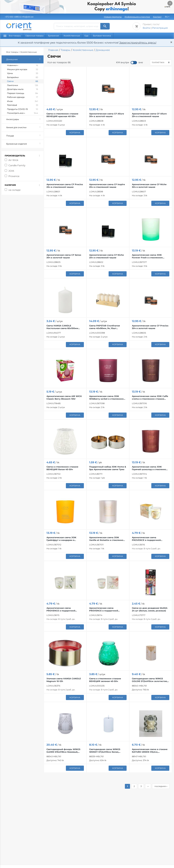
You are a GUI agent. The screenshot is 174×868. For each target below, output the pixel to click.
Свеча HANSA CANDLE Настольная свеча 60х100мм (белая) (62, 327)
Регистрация (160, 28)
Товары (65, 50)
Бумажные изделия (25, 143)
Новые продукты (113, 17)
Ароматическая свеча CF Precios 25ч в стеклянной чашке (65, 186)
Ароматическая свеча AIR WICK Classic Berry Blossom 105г (64, 397)
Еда (86, 36)
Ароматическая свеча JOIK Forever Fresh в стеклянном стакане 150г (147, 256)
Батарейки (23, 77)
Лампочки (23, 85)
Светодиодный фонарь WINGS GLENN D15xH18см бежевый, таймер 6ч (63, 751)
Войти (146, 28)
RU (166, 17)
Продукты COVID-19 (23, 109)
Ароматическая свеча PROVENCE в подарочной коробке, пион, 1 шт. (104, 609)
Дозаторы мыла (23, 89)
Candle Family (17, 165)
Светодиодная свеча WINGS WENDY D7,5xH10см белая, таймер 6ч (105, 751)
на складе (14, 190)
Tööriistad (23, 105)
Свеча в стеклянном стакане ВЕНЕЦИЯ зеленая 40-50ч (105, 680)
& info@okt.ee (19, 17)
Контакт (157, 17)
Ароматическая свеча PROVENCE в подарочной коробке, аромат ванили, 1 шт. (149, 539)
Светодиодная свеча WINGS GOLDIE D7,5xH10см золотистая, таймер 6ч (150, 680)
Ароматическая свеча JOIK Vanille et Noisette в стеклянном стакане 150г (107, 539)
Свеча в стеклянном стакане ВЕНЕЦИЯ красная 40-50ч (62, 115)
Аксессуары (25, 119)
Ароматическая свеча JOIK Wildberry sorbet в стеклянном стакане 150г (106, 398)
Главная (53, 50)
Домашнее (25, 59)
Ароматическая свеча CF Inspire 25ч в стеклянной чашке (107, 186)
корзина (75, 133)
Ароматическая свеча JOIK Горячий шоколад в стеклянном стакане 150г (150, 468)
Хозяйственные (72, 36)
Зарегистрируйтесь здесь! (138, 43)
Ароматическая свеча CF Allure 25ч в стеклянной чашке (149, 115)
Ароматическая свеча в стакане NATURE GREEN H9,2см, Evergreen (150, 751)
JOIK (11, 171)
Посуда (25, 135)
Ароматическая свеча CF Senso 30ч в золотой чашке (64, 256)
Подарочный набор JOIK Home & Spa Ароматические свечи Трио (108, 468)
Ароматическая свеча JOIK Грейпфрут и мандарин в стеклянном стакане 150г (61, 539)
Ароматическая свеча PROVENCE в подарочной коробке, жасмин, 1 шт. (61, 609)
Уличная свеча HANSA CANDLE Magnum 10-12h (64, 680)
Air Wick (13, 160)
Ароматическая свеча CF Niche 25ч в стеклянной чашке (106, 256)
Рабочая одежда (23, 97)
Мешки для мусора (23, 69)
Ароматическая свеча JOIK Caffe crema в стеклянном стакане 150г (150, 398)
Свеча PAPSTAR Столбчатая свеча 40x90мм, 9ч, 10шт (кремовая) (105, 327)
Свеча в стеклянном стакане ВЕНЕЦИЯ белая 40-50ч (62, 468)
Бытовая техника (102, 36)
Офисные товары (34, 36)
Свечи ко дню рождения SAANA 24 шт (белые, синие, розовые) (150, 609)
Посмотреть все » (23, 113)
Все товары (12, 36)
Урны (23, 73)
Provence (14, 176)
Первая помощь (23, 93)
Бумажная (54, 36)
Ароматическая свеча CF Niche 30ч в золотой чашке (149, 186)
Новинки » (23, 65)
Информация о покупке (137, 17)
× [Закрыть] (170, 3)
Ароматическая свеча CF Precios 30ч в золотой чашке (150, 327)
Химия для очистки (25, 127)
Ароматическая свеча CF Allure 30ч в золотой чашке (107, 115)
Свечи (23, 81)
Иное (23, 101)
